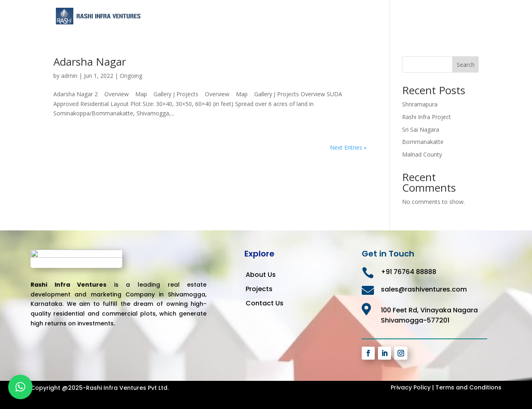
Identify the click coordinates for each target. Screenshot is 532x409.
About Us (390, 17)
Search (466, 65)
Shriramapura (420, 104)
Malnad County (422, 154)
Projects (425, 17)
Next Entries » (348, 147)
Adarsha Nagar (90, 62)
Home (358, 17)
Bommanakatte (423, 142)
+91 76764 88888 (409, 272)
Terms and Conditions (468, 387)
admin (69, 76)
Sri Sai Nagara (421, 129)
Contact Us (463, 17)
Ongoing (131, 76)
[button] (20, 387)
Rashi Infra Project (426, 117)
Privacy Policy (411, 387)
